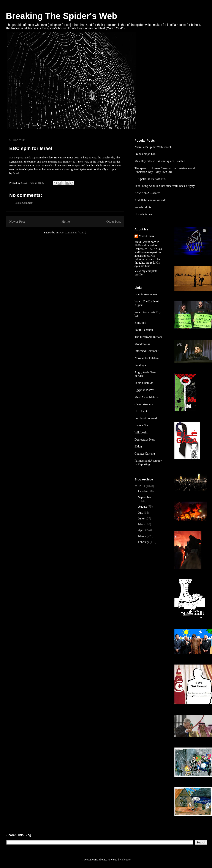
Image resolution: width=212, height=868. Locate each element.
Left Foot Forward (146, 418)
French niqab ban (145, 154)
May (141, 524)
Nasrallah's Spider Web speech (153, 147)
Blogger (126, 859)
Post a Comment (24, 203)
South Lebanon (144, 330)
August (143, 507)
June (141, 518)
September (145, 497)
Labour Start (142, 425)
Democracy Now (145, 440)
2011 (143, 486)
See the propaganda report (24, 157)
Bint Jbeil (140, 323)
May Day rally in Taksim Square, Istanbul (160, 161)
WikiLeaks (141, 432)
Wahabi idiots (143, 207)
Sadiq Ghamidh (144, 383)
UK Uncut (141, 411)
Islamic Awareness (146, 294)
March (142, 536)
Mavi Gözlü (146, 236)
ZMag (138, 447)
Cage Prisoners (144, 404)
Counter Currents (145, 454)
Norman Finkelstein (147, 358)
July (141, 513)
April (142, 530)
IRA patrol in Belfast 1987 (151, 179)
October (143, 491)
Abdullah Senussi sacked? (150, 200)
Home (66, 221)
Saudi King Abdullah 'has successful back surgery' (165, 186)
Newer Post (17, 221)
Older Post (114, 221)
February (144, 542)
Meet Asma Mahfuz (146, 397)
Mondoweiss (142, 344)
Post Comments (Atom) (73, 232)
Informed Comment (146, 351)
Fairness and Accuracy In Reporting (148, 463)
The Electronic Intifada (149, 337)
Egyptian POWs (144, 390)
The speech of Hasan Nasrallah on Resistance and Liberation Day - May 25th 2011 (165, 170)
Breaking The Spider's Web (62, 16)
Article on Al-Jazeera (147, 193)
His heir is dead (144, 214)
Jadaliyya (140, 365)
